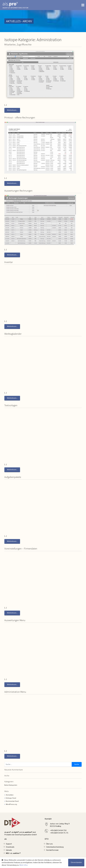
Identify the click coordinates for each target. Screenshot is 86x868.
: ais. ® (14, 855)
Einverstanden (76, 863)
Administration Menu (15, 693)
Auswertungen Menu (15, 621)
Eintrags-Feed (11, 799)
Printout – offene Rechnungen (20, 118)
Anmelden (10, 796)
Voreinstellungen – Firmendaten (21, 549)
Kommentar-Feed (12, 802)
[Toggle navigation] (83, 5)
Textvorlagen (11, 406)
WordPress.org (11, 805)
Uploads (9, 852)
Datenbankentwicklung (55, 848)
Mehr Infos (24, 865)
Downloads (10, 848)
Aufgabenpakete (13, 478)
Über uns (50, 845)
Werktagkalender (13, 334)
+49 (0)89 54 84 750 (58, 832)
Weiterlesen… (12, 110)
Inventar (9, 262)
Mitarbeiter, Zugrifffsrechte (18, 45)
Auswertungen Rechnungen (18, 191)
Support (9, 845)
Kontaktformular (53, 852)
